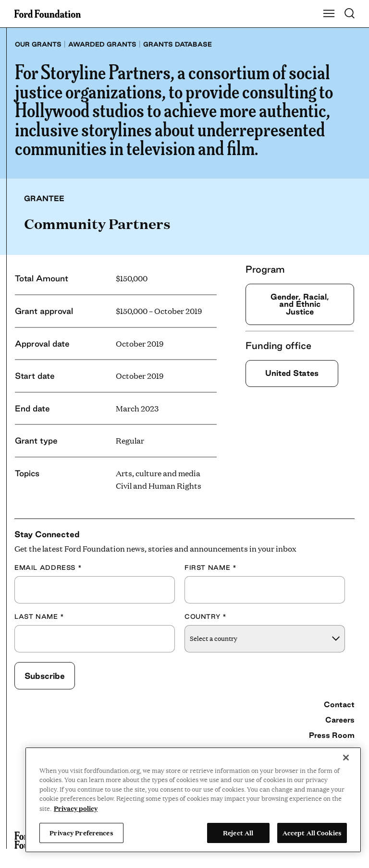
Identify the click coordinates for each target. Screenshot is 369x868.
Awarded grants (102, 44)
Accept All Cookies (312, 832)
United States (292, 373)
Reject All (238, 832)
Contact (339, 704)
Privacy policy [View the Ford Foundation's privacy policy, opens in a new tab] (76, 808)
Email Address (48, 567)
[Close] (346, 758)
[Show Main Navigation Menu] (329, 14)
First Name (210, 567)
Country (206, 616)
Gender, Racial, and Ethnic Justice (300, 304)
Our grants (38, 44)
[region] (193, 800)
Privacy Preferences (81, 832)
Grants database (178, 44)
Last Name (39, 616)
